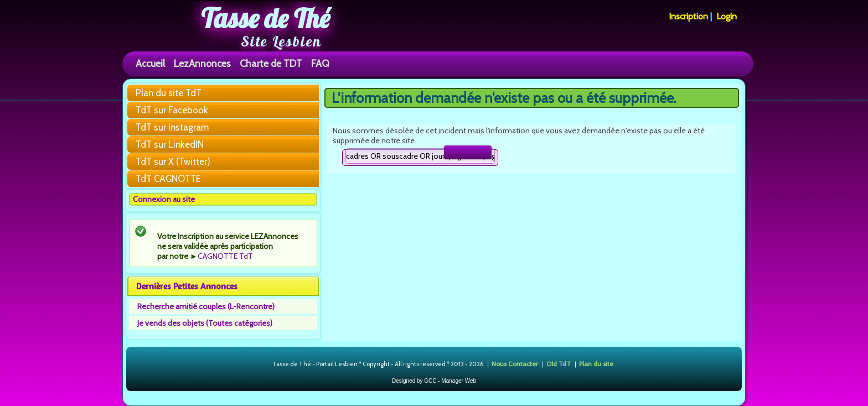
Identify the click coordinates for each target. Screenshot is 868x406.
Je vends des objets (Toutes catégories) (205, 323)
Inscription (688, 16)
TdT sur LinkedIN (170, 144)
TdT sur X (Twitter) (173, 162)
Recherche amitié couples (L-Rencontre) (206, 306)
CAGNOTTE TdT (225, 256)
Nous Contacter (515, 364)
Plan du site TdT (169, 93)
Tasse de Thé (265, 18)
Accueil (150, 63)
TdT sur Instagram (172, 127)
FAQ (320, 63)
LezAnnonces (202, 63)
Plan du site (596, 364)
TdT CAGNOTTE (168, 179)
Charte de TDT (271, 63)
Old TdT (559, 364)
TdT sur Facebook (172, 110)
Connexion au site (164, 199)
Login (727, 16)
